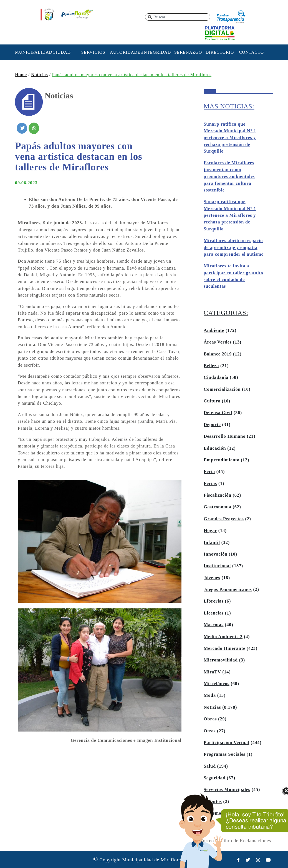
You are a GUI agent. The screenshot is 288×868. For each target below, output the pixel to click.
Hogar (210, 531)
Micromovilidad (221, 660)
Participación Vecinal (226, 743)
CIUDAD (61, 52)
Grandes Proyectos (224, 519)
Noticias (40, 75)
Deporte (212, 425)
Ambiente (214, 330)
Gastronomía (218, 507)
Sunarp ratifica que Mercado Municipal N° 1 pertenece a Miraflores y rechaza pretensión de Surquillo (230, 138)
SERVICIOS (93, 52)
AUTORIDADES (125, 52)
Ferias (210, 484)
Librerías (214, 601)
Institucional (217, 566)
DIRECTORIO (220, 52)
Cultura (212, 401)
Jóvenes (212, 578)
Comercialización (222, 389)
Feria (209, 472)
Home (21, 75)
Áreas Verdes (218, 342)
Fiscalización (218, 495)
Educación (215, 448)
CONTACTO (251, 52)
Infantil (212, 543)
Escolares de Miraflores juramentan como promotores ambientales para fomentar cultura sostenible (229, 176)
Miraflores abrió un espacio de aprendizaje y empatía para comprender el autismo (234, 248)
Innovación (216, 554)
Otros (210, 731)
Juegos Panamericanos (228, 590)
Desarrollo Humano (225, 436)
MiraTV (212, 672)
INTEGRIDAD (156, 52)
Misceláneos (217, 684)
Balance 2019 (218, 354)
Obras (210, 719)
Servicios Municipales (227, 790)
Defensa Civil (218, 413)
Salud (210, 766)
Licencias (214, 613)
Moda (210, 695)
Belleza (211, 366)
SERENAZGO (188, 52)
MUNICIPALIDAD (30, 52)
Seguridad (215, 778)
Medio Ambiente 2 (223, 637)
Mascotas (214, 625)
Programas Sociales (224, 754)
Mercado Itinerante (224, 648)
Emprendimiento (222, 460)
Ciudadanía (216, 377)
